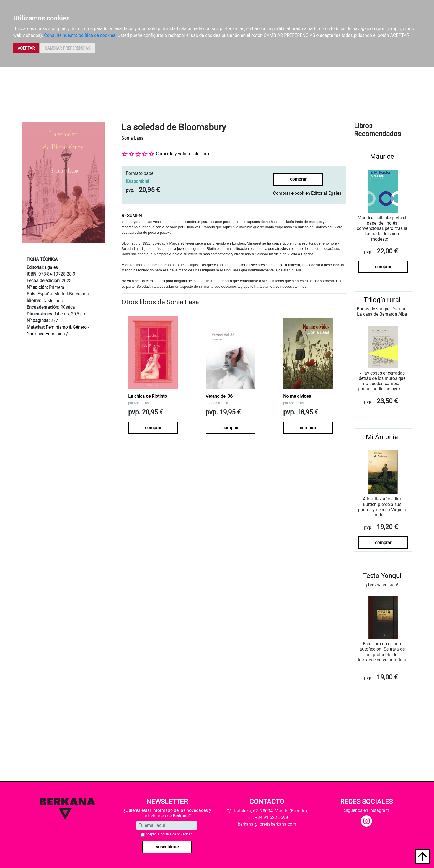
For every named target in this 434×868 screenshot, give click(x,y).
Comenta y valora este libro (182, 154)
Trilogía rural (382, 300)
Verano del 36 (219, 396)
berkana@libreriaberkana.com (267, 824)
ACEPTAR (26, 48)
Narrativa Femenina (46, 334)
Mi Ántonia (382, 437)
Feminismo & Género (66, 327)
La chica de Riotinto (148, 396)
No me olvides (297, 396)
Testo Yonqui (382, 576)
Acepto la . (170, 834)
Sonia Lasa (133, 138)
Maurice (382, 157)
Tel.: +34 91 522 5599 (267, 818)
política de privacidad (177, 834)
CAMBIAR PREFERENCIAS (68, 48)
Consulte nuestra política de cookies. (80, 35)
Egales (51, 267)
